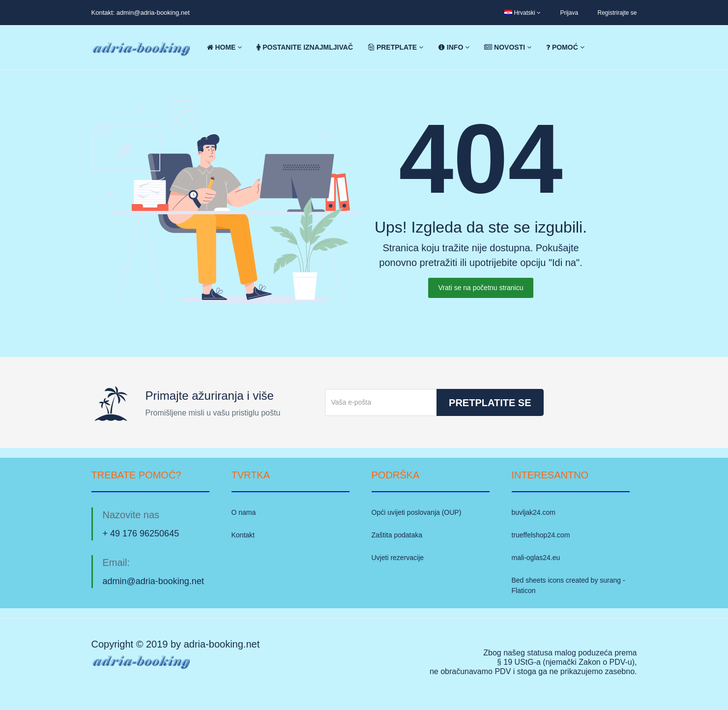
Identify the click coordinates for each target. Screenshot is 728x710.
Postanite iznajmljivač (305, 47)
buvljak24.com (534, 512)
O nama (244, 512)
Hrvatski (523, 13)
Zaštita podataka (397, 535)
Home (225, 47)
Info (454, 47)
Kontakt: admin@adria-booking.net (141, 13)
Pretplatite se (490, 403)
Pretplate (395, 47)
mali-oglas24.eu (536, 558)
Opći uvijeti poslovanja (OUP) (417, 512)
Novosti (508, 47)
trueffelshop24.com (541, 535)
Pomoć (565, 47)
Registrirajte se (617, 13)
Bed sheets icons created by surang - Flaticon (568, 585)
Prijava (569, 13)
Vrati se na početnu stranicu (480, 288)
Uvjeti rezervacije (398, 558)
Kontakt (243, 535)
